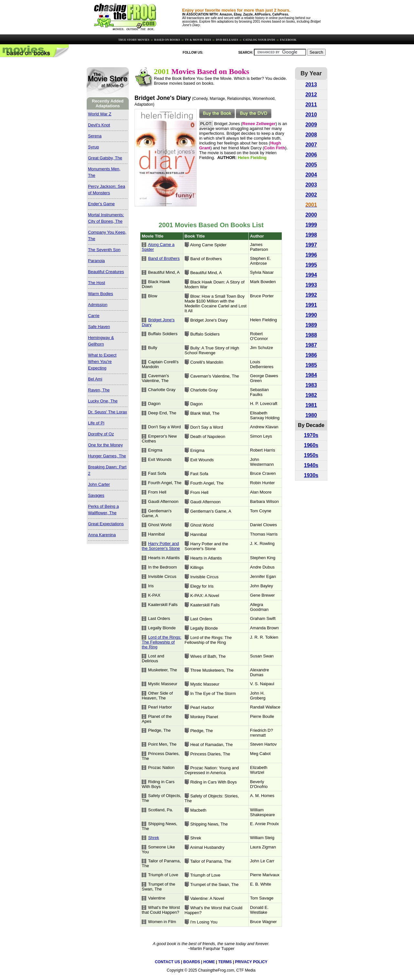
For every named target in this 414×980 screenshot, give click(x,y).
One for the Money (105, 445)
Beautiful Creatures (106, 272)
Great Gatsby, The (105, 158)
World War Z (100, 114)
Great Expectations (106, 524)
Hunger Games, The (107, 456)
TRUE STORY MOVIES (133, 40)
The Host (97, 283)
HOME (209, 962)
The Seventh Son (104, 250)
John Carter (99, 484)
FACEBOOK (288, 40)
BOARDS (191, 962)
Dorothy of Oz (101, 434)
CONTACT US (168, 962)
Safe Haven (99, 327)
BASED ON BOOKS (167, 40)
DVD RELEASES (227, 40)
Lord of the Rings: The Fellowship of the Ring (161, 642)
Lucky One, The (103, 401)
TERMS (225, 962)
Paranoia (96, 261)
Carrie (94, 316)
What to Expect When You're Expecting (102, 362)
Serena (95, 136)
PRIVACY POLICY (251, 962)
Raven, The (99, 390)
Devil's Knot (99, 125)
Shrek (154, 838)
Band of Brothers (164, 258)
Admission (98, 305)
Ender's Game (101, 204)
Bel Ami (95, 379)
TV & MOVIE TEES (198, 40)
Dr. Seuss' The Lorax (108, 412)
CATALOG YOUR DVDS (259, 40)
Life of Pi (96, 423)
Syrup (93, 147)
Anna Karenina (102, 535)
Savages (96, 495)
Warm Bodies (101, 294)
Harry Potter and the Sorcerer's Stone (161, 546)
